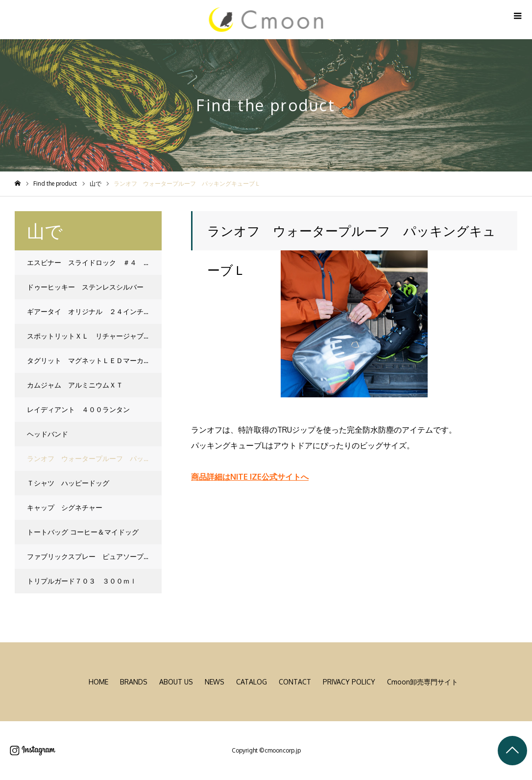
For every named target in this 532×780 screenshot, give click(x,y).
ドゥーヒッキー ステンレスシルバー (85, 287)
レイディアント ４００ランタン (78, 409)
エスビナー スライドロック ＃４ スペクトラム (94, 262)
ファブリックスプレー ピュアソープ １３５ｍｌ (94, 556)
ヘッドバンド (48, 434)
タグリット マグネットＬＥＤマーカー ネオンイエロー (94, 360)
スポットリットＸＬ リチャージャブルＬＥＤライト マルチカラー (94, 336)
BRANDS (134, 682)
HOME (98, 682)
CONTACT (295, 682)
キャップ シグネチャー (65, 507)
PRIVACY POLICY (349, 682)
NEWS (215, 682)
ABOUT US (176, 682)
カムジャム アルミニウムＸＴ (75, 385)
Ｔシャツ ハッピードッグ (68, 483)
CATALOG (252, 682)
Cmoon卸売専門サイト (423, 682)
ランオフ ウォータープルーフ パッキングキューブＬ (94, 458)
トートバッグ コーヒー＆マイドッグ (83, 532)
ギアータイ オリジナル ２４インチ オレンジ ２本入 (94, 311)
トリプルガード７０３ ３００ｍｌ (82, 581)
